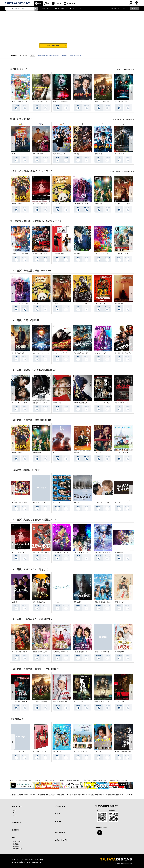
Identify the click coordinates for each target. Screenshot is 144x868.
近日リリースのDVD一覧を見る (121, 171)
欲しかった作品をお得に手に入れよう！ (46, 780)
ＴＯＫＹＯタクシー (39, 154)
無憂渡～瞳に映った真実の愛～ (42, 652)
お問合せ (58, 821)
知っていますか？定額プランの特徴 (69, 780)
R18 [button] (134, 9)
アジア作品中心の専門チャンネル (118, 780)
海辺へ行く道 (57, 751)
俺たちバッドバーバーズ (40, 502)
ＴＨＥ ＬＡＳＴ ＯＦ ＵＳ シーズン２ (87, 702)
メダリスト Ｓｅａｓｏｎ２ (103, 552)
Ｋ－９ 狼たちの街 (18, 353)
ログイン (137, 5)
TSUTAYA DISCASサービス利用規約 (34, 795)
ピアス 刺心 (57, 403)
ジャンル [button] (45, 9)
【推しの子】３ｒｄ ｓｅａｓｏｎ (64, 552)
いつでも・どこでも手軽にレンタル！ (21, 780)
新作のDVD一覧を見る (124, 70)
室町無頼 (77, 154)
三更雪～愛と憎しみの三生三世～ (84, 652)
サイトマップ (129, 795)
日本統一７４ (78, 102)
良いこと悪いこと (59, 502)
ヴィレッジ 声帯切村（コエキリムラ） (65, 102)
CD (48, 3)
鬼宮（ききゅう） (120, 602)
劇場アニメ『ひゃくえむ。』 (41, 552)
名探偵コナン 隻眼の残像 (20, 253)
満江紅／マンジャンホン (122, 403)
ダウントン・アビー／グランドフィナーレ (107, 102)
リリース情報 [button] (59, 9)
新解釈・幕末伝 (17, 204)
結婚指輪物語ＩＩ (120, 552)
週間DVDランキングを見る (123, 119)
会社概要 (13, 795)
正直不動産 (77, 253)
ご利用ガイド (115, 9)
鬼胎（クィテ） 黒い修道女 (41, 403)
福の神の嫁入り (120, 652)
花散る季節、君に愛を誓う (61, 652)
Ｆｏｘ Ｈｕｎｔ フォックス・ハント (106, 403)
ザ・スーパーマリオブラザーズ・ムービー (107, 253)
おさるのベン (119, 303)
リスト (131, 5)
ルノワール (98, 751)
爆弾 (13, 154)
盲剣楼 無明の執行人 (81, 403)
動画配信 (15, 830)
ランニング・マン (100, 303)
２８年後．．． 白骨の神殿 (124, 204)
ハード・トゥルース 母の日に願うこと (45, 102)
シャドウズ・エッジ (121, 154)
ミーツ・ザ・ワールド (19, 751)
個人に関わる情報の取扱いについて (76, 795)
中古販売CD (71, 3)
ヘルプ (125, 9)
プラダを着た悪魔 (59, 253)
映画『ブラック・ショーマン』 (63, 154)
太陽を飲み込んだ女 (39, 602)
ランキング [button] (74, 9)
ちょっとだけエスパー (122, 502)
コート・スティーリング (81, 303)
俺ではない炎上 (99, 154)
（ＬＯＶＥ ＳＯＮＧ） (122, 453)
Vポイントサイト (61, 840)
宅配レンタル (17, 841)
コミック (58, 3)
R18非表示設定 (18, 849)
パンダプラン (57, 204)
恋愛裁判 (77, 453)
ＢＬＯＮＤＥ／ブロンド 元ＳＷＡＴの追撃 (128, 353)
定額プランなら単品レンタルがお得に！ (95, 780)
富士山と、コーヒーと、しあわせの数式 (86, 751)
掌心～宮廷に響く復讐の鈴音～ (21, 652)
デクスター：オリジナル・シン (63, 702)
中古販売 (16, 846)
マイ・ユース (57, 602)
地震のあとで (78, 502)
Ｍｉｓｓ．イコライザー (61, 353)
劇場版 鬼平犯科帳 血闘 (123, 751)
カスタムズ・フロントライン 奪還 (85, 353)
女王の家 (15, 602)
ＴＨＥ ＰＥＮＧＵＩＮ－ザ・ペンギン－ (128, 702)
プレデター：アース (121, 102)
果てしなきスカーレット (40, 204)
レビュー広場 (60, 832)
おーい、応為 (98, 453)
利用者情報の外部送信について (114, 795)
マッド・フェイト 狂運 (19, 403)
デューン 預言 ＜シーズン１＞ (104, 702)
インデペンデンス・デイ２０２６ (43, 353)
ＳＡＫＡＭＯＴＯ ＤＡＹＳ (124, 253)
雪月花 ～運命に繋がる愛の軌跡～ (105, 652)
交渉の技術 (77, 602)
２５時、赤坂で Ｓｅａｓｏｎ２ (104, 502)
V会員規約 (20, 795)
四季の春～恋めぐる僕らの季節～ (104, 602)
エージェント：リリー (101, 353)
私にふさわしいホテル (39, 751)
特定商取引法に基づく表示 (96, 795)
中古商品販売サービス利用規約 (55, 795)
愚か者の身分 (98, 204)
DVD (40, 3)
